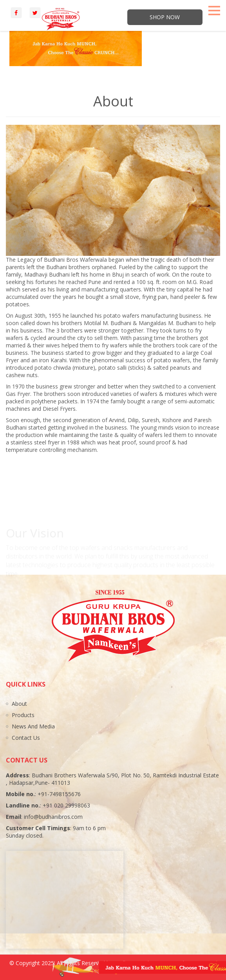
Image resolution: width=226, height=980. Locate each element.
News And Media (33, 726)
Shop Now (165, 17)
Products (23, 715)
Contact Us (26, 738)
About (19, 704)
